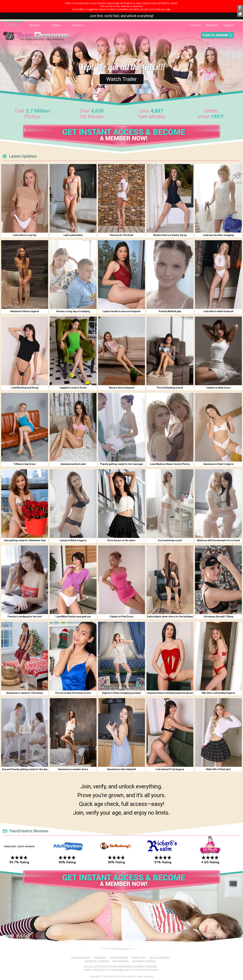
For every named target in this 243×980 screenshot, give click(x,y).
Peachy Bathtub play (170, 311)
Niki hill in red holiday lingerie (218, 693)
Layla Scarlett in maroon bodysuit (122, 311)
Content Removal (119, 957)
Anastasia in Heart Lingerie (218, 464)
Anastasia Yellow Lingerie (25, 311)
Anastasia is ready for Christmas (25, 693)
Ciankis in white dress (218, 388)
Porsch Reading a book (170, 388)
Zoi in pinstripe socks (170, 540)
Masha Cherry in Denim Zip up (170, 235)
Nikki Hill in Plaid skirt (218, 769)
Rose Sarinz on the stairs (122, 540)
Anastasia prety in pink (73, 464)
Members (212, 25)
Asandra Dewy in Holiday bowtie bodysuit (170, 693)
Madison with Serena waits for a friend (218, 540)
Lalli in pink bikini (73, 235)
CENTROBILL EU (120, 970)
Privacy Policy (138, 957)
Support (228, 25)
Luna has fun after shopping (218, 235)
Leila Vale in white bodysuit (218, 311)
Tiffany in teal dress (25, 464)
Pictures (78, 25)
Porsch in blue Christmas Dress (73, 693)
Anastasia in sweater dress (73, 769)
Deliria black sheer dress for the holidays (170, 617)
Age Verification (121, 961)
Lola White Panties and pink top (73, 617)
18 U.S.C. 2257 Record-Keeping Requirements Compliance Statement (120, 966)
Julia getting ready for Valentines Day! (25, 540)
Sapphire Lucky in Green (73, 388)
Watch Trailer (122, 79)
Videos (56, 25)
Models (35, 25)
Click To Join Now (215, 35)
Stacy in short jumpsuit (122, 388)
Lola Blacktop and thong (25, 388)
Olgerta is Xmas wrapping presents (122, 693)
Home (13, 25)
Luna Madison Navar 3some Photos (170, 464)
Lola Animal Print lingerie (170, 769)
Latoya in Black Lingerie (73, 540)
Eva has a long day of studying (73, 311)
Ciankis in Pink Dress (122, 617)
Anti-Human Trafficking (144, 961)
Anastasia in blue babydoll (122, 769)
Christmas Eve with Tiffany (218, 617)
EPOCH (101, 970)
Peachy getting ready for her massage (122, 464)
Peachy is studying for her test (25, 617)
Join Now (195, 25)
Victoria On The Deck (122, 235)
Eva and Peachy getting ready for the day (25, 769)
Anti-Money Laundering (97, 961)
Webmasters (100, 957)
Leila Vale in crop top (25, 235)
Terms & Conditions (159, 957)
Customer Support (80, 957)
